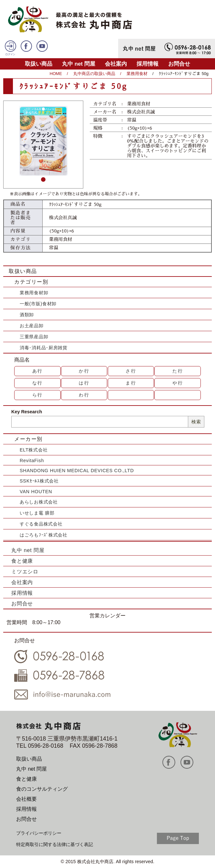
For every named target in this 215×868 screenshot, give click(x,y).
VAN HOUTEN (36, 492)
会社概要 (26, 799)
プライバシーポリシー (39, 833)
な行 (38, 383)
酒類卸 (27, 315)
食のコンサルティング (42, 789)
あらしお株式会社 (39, 502)
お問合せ (179, 64)
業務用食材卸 (34, 293)
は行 (84, 383)
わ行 (84, 395)
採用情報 (148, 64)
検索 (196, 422)
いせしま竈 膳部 (37, 513)
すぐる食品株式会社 (41, 524)
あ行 (38, 371)
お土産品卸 (32, 326)
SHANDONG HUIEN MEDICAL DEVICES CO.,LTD (77, 471)
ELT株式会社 (34, 450)
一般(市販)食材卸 (38, 304)
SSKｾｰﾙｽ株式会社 (39, 481)
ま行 (131, 383)
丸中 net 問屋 (79, 64)
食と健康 (22, 561)
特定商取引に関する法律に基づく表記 (55, 844)
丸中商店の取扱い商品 (94, 74)
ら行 (38, 395)
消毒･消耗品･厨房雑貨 (44, 348)
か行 (84, 371)
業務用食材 (137, 74)
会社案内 (116, 64)
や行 (178, 383)
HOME (56, 74)
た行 (178, 371)
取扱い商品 (39, 64)
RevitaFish (32, 461)
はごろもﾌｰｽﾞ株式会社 (44, 535)
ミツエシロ (25, 572)
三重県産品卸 (34, 337)
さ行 (131, 371)
